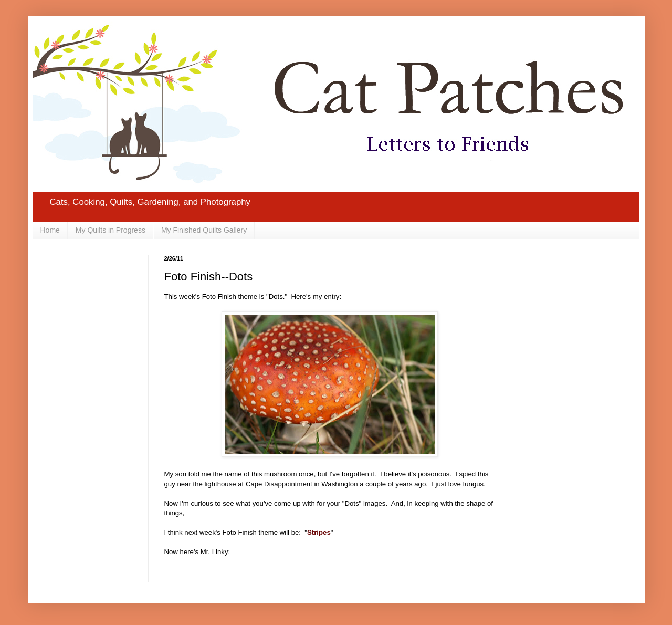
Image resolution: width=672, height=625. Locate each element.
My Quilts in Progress (111, 230)
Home (50, 230)
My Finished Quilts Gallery (204, 230)
